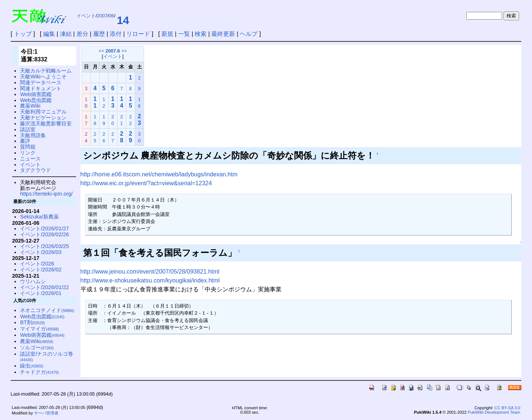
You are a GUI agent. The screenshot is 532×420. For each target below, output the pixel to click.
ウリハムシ (33, 281)
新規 (167, 34)
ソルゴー (37, 348)
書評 (25, 141)
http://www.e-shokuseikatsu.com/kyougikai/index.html (150, 280)
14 (123, 20)
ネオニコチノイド (47, 310)
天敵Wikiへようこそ (43, 77)
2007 (102, 16)
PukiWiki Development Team (494, 412)
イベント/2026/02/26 (44, 234)
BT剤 (32, 322)
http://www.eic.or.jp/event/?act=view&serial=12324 (146, 183)
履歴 (99, 34)
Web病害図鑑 (36, 94)
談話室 (28, 129)
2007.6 (113, 51)
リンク (28, 153)
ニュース (30, 159)
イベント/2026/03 (41, 252)
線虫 (32, 366)
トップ (23, 34)
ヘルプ (249, 34)
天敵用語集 (33, 135)
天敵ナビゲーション (43, 118)
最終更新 (223, 34)
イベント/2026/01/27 (44, 228)
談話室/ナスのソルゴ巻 (47, 357)
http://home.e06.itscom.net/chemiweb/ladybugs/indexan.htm (159, 174)
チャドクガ (39, 372)
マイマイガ (39, 329)
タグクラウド (35, 170)
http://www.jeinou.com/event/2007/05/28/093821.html (150, 272)
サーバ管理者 (46, 413)
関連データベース (41, 82)
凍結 (66, 34)
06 (111, 16)
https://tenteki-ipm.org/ (46, 194)
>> (124, 51)
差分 (82, 34)
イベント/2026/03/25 (44, 246)
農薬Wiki (30, 106)
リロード (138, 34)
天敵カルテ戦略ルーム (46, 71)
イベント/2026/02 (41, 270)
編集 (49, 34)
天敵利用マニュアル (43, 112)
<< (101, 51)
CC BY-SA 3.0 (507, 408)
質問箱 (28, 147)
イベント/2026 (37, 264)
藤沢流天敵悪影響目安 (46, 123)
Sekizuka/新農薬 (39, 217)
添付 (116, 34)
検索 (201, 34)
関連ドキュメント (41, 88)
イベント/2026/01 (41, 293)
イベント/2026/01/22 (44, 287)
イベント (86, 16)
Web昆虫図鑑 (36, 100)
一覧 (184, 34)
